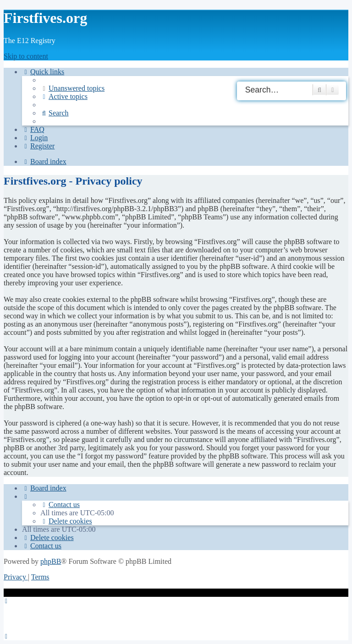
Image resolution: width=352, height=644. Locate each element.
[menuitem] (72, 88)
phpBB (51, 561)
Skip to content (26, 56)
